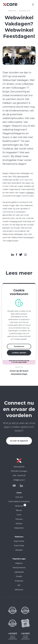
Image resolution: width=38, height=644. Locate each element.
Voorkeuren (19, 346)
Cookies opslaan (19, 353)
